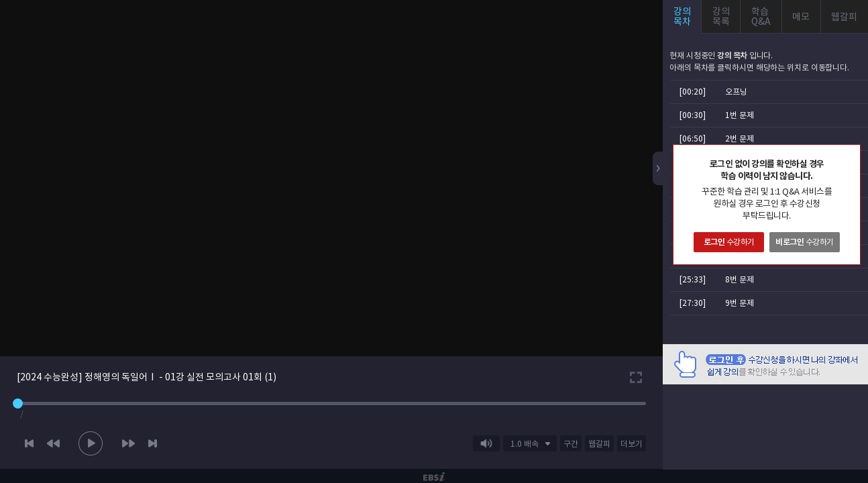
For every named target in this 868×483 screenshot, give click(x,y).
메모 (801, 17)
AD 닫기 (841, 392)
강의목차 (682, 16)
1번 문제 (740, 115)
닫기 (850, 155)
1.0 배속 (525, 444)
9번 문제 (740, 303)
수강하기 (729, 242)
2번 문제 (740, 139)
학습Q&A (761, 16)
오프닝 (736, 92)
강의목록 (721, 16)
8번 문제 (740, 279)
